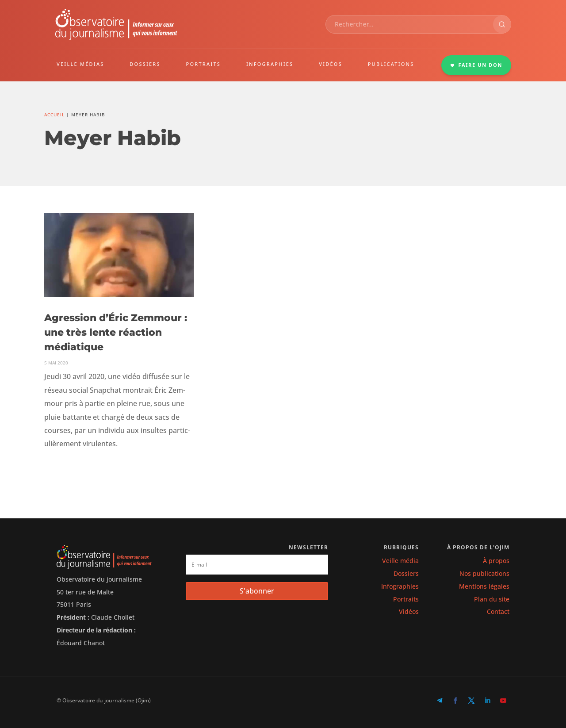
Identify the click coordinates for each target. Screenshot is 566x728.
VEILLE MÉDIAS (80, 64)
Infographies (400, 586)
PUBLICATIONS (391, 64)
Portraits (406, 599)
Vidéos (409, 611)
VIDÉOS (331, 64)
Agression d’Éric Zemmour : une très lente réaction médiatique (116, 332)
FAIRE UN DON (476, 65)
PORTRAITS (204, 64)
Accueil (54, 115)
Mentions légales (484, 586)
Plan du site (492, 599)
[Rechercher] (502, 24)
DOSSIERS (145, 64)
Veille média (400, 561)
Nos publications (484, 573)
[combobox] (409, 24)
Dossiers (406, 573)
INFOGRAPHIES (270, 64)
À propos (496, 561)
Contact (498, 611)
